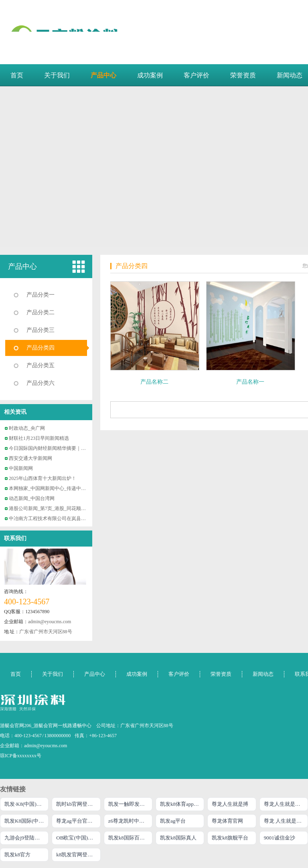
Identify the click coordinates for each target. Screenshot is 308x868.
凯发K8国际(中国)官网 (26, 821)
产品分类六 (41, 383)
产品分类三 (41, 330)
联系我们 (15, 538)
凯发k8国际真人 (178, 838)
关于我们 (57, 75)
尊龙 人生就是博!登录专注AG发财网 (286, 821)
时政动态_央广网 (27, 428)
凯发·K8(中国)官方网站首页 (26, 804)
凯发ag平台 (173, 821)
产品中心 (103, 75)
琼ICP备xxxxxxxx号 (21, 756)
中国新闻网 (21, 468)
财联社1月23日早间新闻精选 (39, 438)
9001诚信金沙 (280, 838)
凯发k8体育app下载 (182, 804)
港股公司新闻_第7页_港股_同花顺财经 (50, 508)
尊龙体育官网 (227, 821)
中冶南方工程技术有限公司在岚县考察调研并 (57, 518)
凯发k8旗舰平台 (230, 838)
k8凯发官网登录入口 (78, 855)
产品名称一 (250, 382)
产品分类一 (41, 295)
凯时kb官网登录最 (77, 804)
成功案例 (150, 75)
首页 (17, 75)
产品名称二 (154, 382)
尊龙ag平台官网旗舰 (78, 821)
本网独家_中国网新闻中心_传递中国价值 (52, 488)
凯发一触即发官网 (129, 804)
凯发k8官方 (17, 855)
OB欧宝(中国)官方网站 (78, 838)
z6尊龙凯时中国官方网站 (130, 821)
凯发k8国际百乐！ (129, 838)
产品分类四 (41, 348)
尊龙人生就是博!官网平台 (286, 804)
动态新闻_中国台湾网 (32, 498)
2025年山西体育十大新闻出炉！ (43, 478)
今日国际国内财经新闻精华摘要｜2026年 (52, 448)
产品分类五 (41, 365)
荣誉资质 (243, 75)
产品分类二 (41, 312)
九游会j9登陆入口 (25, 838)
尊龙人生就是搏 (230, 804)
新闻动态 (263, 674)
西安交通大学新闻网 (30, 458)
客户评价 (197, 75)
